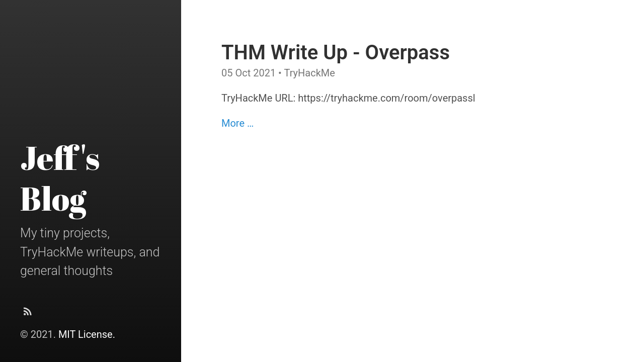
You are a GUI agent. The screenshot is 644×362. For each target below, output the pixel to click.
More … (237, 123)
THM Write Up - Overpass (336, 53)
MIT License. (87, 334)
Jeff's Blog (60, 178)
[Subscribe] (28, 314)
